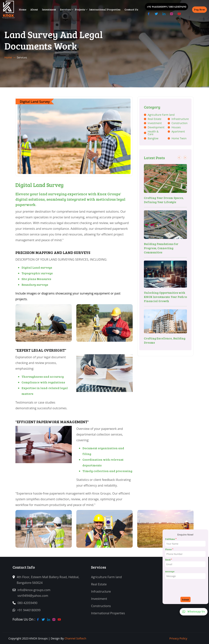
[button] (179, 158)
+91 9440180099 (157, 7)
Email (169, 559)
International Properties (105, 9)
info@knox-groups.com (36, 590)
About (34, 9)
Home (23, 9)
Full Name (171, 539)
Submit (185, 599)
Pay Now (199, 10)
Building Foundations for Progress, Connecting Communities (161, 248)
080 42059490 (178, 7)
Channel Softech (75, 638)
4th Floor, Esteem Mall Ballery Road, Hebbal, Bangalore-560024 (48, 580)
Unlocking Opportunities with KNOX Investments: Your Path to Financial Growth (165, 297)
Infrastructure (102, 591)
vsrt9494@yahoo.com (34, 596)
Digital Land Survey (35, 102)
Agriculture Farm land (108, 577)
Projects (80, 9)
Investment (49, 9)
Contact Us (131, 9)
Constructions (103, 606)
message (170, 571)
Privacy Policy (178, 638)
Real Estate (100, 584)
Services (65, 9)
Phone (169, 549)
